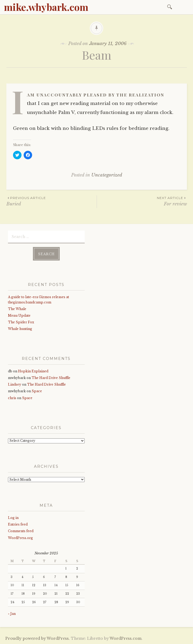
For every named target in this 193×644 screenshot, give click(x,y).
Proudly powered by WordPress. (38, 638)
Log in (13, 518)
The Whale (17, 309)
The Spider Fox (21, 322)
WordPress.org (20, 538)
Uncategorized (107, 175)
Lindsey (15, 384)
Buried (52, 201)
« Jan (12, 614)
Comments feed (21, 531)
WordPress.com (126, 638)
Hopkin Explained (33, 371)
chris (12, 398)
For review (142, 201)
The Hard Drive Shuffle (51, 378)
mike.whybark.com (46, 7)
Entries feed (18, 524)
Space (37, 391)
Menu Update (19, 316)
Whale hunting (20, 329)
